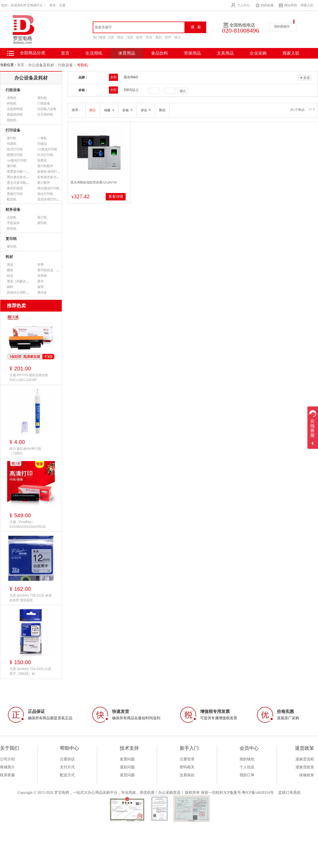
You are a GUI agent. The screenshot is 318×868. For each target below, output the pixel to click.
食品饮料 (160, 53)
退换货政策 (305, 767)
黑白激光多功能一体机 (23, 177)
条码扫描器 (15, 188)
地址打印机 (45, 194)
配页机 (12, 199)
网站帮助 (291, 5)
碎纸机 (12, 103)
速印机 (12, 166)
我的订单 (247, 775)
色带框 (42, 276)
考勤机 (82, 65)
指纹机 (12, 120)
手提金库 (13, 223)
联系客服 (7, 775)
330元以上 (131, 90)
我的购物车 (282, 27)
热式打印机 (15, 149)
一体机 (42, 138)
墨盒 (10, 265)
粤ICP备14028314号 (258, 793)
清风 (130, 37)
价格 (127, 110)
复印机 (12, 138)
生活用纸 (94, 53)
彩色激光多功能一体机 (53, 177)
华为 (149, 37)
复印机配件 (45, 166)
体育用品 (127, 53)
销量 (109, 110)
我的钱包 (247, 759)
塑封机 (42, 98)
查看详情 (116, 197)
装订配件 (44, 183)
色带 (41, 265)
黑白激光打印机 (48, 188)
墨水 (41, 281)
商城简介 (7, 767)
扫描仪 (42, 144)
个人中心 (244, 5)
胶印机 (42, 223)
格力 (178, 37)
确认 (183, 91)
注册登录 (187, 759)
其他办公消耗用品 (20, 292)
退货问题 (127, 775)
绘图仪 (42, 160)
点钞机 (12, 217)
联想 (139, 37)
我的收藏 (267, 5)
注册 (62, 5)
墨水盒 (42, 292)
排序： (77, 110)
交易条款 (187, 775)
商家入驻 (307, 5)
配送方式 (67, 775)
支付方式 (67, 767)
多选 (305, 78)
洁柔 (111, 37)
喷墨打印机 (15, 155)
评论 (146, 110)
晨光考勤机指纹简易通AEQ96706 (94, 182)
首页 (21, 65)
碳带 (41, 287)
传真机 (12, 144)
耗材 (9, 257)
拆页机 (12, 229)
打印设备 (13, 130)
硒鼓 (10, 270)
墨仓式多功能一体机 (21, 183)
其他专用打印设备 (50, 199)
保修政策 (307, 775)
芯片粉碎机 (45, 115)
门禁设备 (44, 103)
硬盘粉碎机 (15, 115)
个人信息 (247, 767)
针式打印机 (45, 155)
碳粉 (10, 287)
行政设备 (65, 65)
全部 (113, 77)
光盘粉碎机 (15, 109)
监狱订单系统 (289, 793)
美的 (158, 37)
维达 (120, 37)
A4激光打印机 (17, 160)
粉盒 (10, 276)
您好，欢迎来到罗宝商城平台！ (24, 5)
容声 (168, 37)
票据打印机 (15, 194)
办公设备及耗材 (41, 65)
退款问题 (127, 767)
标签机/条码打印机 (50, 172)
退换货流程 (305, 759)
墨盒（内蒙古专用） (21, 281)
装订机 (42, 217)
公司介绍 (7, 759)
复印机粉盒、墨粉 (50, 270)
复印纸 (11, 239)
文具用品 (225, 53)
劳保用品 (192, 53)
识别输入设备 (47, 109)
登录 (52, 5)
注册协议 (67, 759)
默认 (93, 110)
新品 (162, 110)
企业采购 (258, 53)
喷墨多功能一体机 (20, 172)
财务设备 (13, 210)
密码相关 (187, 767)
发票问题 (127, 759)
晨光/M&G (131, 77)
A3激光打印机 (47, 149)
